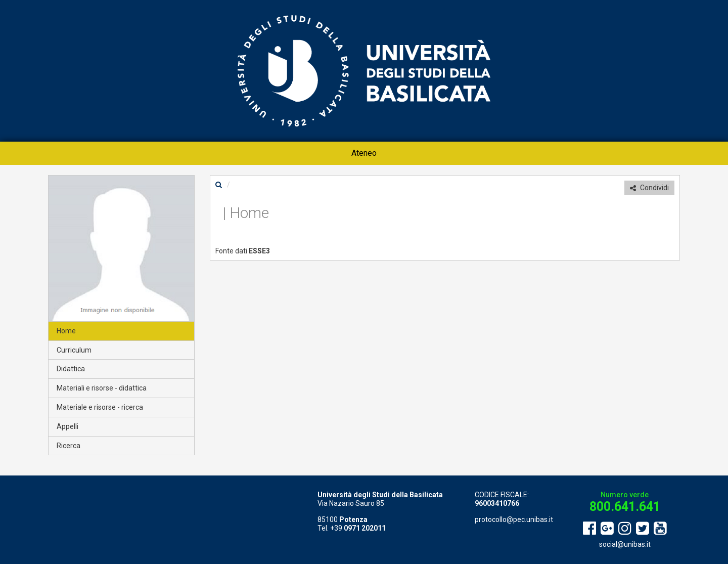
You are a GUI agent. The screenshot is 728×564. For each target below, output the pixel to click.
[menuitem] (364, 153)
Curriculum (74, 350)
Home (66, 331)
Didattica (71, 369)
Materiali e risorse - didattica (102, 388)
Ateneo (364, 153)
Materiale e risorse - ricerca (100, 407)
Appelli (67, 426)
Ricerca (69, 446)
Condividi (649, 188)
